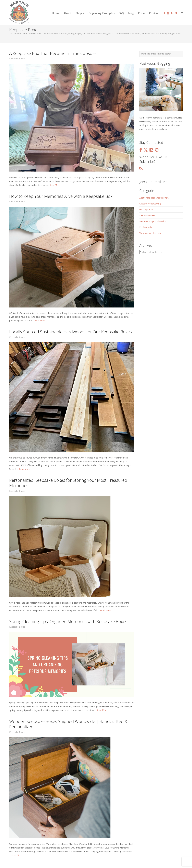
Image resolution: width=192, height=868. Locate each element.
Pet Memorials (146, 227)
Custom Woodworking (150, 204)
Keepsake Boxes (17, 59)
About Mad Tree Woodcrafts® (154, 198)
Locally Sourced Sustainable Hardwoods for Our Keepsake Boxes (70, 332)
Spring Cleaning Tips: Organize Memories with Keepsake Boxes (68, 621)
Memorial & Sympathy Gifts (153, 221)
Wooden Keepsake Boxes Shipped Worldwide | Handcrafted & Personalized (68, 724)
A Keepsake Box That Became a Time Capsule (52, 53)
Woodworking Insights (150, 233)
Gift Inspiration (146, 209)
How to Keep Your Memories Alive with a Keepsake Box (61, 196)
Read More (55, 185)
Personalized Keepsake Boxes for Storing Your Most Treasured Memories (68, 483)
